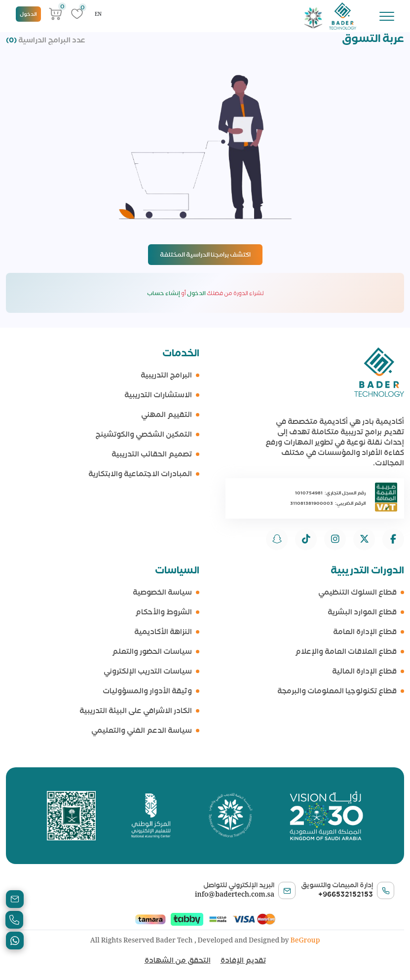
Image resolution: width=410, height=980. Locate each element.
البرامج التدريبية (166, 375)
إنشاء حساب (164, 293)
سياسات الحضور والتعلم (152, 652)
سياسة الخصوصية (162, 592)
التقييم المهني (167, 415)
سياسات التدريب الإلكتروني (148, 671)
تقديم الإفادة (243, 960)
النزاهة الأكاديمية (163, 632)
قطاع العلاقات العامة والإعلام (346, 652)
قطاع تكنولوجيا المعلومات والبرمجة (337, 691)
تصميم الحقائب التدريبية (152, 454)
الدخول (28, 14)
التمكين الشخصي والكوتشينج (144, 434)
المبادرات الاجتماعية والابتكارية (140, 474)
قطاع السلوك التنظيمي (357, 592)
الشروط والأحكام (164, 612)
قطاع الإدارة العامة (365, 632)
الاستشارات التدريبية (158, 395)
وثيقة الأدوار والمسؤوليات (147, 691)
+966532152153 (346, 894)
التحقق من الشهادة (178, 960)
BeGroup (305, 940)
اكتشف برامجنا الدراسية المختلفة (205, 254)
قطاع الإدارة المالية (364, 671)
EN (98, 14)
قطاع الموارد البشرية (362, 612)
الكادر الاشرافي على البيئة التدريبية (136, 711)
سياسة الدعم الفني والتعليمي (142, 731)
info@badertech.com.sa (235, 894)
